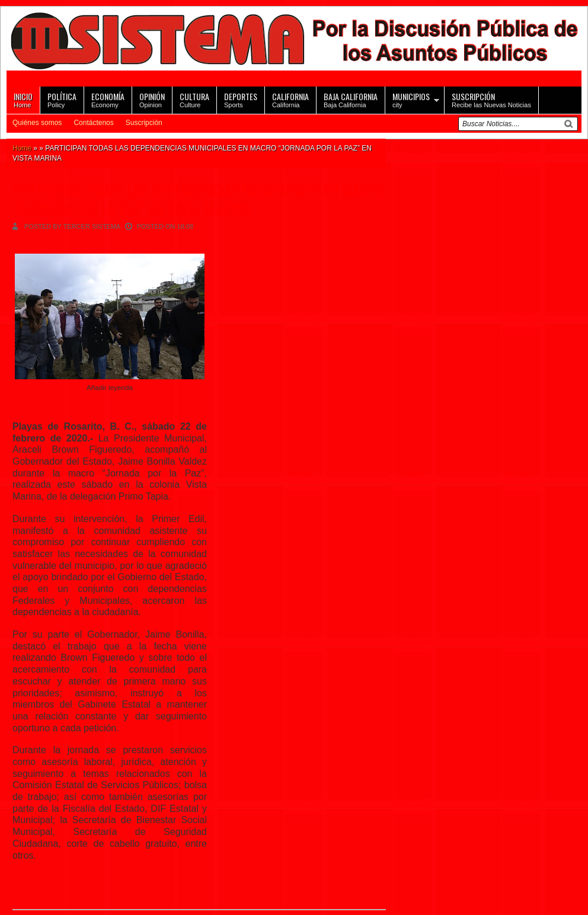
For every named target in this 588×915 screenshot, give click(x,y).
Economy (108, 99)
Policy (62, 99)
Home (23, 99)
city (411, 99)
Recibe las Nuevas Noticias (491, 99)
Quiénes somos (37, 123)
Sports (241, 99)
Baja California (351, 99)
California (290, 99)
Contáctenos (93, 123)
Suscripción (144, 123)
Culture (194, 99)
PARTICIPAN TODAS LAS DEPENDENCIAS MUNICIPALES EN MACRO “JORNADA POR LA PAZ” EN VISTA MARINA (198, 199)
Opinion (152, 99)
